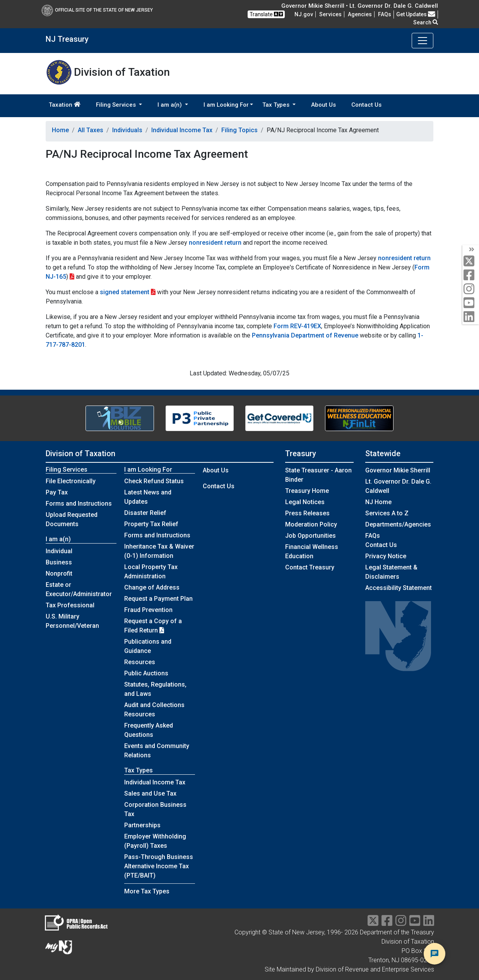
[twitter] (471, 262)
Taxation (65, 105)
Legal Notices (305, 502)
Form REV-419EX (297, 326)
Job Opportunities (310, 536)
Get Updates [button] (416, 14)
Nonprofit (59, 574)
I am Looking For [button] (226, 105)
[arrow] (471, 250)
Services (330, 14)
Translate (266, 14)
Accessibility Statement (399, 588)
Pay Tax (57, 492)
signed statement (125, 292)
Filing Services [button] (117, 105)
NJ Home (378, 502)
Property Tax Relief (151, 524)
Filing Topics (240, 130)
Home (60, 130)
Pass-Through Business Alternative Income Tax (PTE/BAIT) (159, 866)
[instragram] (401, 923)
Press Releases (307, 513)
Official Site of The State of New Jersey (97, 10)
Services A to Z (387, 513)
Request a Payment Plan (158, 599)
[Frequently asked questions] (385, 14)
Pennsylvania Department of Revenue (305, 335)
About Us (323, 105)
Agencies (360, 14)
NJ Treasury (67, 39)
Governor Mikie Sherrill (398, 470)
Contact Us (366, 105)
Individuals (127, 130)
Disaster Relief (145, 513)
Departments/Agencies (398, 524)
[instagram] (471, 289)
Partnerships (142, 825)
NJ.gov (304, 14)
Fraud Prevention (148, 610)
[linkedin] (471, 317)
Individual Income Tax (182, 130)
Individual (59, 551)
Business (59, 562)
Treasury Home (307, 491)
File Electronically (71, 481)
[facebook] (471, 275)
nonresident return (215, 243)
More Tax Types (147, 891)
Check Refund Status (154, 481)
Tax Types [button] (277, 105)
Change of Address (152, 587)
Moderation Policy (311, 524)
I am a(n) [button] (170, 105)
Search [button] (426, 22)
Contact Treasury (310, 567)
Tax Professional (70, 605)
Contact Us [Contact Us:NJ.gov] (381, 545)
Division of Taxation (80, 453)
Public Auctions (146, 673)
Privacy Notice (386, 556)
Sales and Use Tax (150, 793)
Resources (140, 662)
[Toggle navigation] (423, 41)
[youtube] (471, 303)
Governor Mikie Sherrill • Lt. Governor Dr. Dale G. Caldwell (360, 6)
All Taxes (91, 130)
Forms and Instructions (79, 504)
